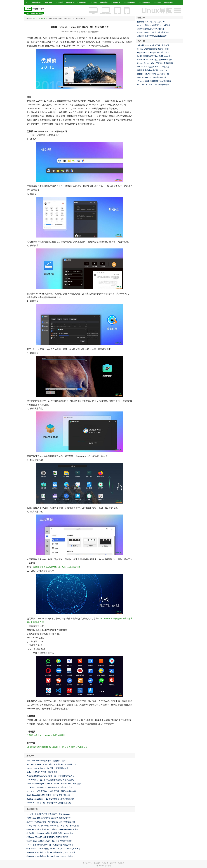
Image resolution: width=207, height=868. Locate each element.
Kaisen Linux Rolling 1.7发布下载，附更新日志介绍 (48, 768)
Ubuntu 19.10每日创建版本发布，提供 (153, 49)
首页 (27, 3)
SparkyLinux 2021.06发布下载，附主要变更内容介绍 (48, 795)
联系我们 (97, 863)
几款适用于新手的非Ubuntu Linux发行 (153, 36)
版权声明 (113, 863)
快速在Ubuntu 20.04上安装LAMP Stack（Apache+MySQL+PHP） (54, 849)
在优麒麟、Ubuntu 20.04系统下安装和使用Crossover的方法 (51, 833)
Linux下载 (48, 3)
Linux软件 (82, 3)
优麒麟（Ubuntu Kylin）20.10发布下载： (154, 74)
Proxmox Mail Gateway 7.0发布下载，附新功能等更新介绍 (50, 776)
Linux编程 (168, 3)
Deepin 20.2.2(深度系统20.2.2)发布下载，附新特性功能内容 (51, 791)
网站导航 (121, 863)
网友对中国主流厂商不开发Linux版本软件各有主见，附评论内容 (53, 826)
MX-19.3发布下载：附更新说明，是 (152, 77)
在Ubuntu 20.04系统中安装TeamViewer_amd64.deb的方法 (51, 856)
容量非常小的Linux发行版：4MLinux (152, 70)
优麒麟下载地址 (34, 735)
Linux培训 (116, 3)
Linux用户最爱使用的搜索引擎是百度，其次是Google (48, 814)
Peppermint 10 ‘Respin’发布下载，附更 (153, 52)
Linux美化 (104, 3)
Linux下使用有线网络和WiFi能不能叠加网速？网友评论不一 (51, 845)
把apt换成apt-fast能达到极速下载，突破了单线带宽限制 (49, 841)
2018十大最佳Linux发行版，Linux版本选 (154, 25)
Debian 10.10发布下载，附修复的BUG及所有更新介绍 (49, 803)
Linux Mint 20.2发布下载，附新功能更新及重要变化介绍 (49, 787)
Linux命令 (93, 3)
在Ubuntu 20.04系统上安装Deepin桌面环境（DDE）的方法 (51, 852)
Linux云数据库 (144, 3)
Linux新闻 (36, 3)
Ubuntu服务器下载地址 (55, 735)
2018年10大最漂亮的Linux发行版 (151, 29)
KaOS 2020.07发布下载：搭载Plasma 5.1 (154, 56)
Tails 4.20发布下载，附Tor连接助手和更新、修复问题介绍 (50, 780)
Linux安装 (59, 3)
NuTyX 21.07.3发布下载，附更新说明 (42, 772)
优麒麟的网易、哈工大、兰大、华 (151, 22)
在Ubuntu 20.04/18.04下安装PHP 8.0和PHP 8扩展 (47, 837)
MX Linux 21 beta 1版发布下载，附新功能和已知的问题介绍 (51, 764)
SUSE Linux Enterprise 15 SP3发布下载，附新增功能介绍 (50, 799)
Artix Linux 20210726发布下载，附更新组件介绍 (46, 761)
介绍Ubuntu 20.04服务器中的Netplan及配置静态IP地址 (49, 818)
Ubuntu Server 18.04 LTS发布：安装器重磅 (155, 63)
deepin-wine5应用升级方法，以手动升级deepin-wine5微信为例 (52, 829)
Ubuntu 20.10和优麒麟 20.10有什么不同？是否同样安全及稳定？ (57, 747)
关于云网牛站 (88, 863)
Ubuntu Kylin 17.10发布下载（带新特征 (153, 32)
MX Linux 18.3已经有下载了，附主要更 (153, 67)
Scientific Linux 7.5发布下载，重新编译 (153, 45)
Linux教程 (70, 3)
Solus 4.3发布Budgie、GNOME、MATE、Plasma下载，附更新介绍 (54, 784)
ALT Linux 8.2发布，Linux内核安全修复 (153, 85)
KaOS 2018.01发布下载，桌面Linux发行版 (155, 60)
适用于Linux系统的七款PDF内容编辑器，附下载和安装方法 (51, 822)
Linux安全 (157, 3)
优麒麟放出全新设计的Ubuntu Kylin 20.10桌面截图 (57, 567)
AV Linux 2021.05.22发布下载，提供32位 (154, 81)
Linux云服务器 (129, 3)
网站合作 (105, 863)
